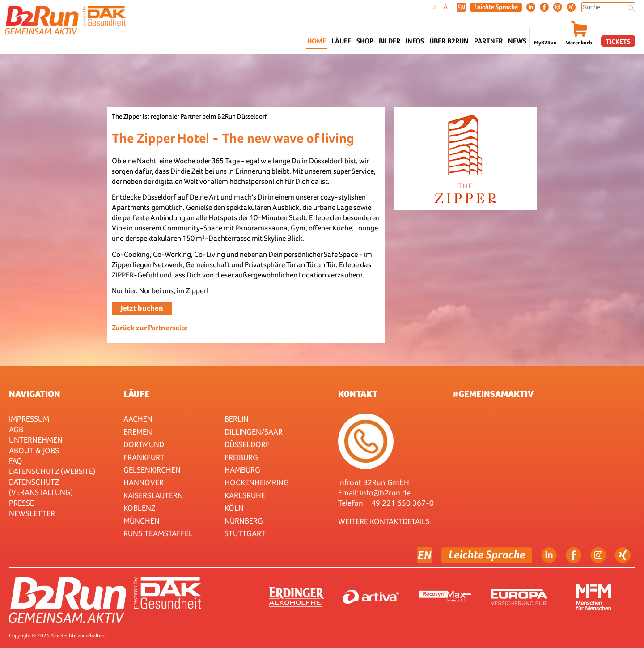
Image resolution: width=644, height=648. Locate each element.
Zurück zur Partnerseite (150, 328)
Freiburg (241, 457)
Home (317, 41)
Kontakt (358, 394)
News (517, 41)
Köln (234, 508)
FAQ (16, 461)
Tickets (618, 41)
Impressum (29, 419)
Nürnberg (244, 521)
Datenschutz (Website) (52, 471)
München (142, 521)
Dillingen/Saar (254, 432)
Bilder (390, 41)
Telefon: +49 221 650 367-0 (386, 503)
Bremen (138, 432)
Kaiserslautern (153, 495)
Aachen (138, 419)
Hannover (144, 482)
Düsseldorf (247, 444)
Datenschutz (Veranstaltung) (41, 487)
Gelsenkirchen (152, 470)
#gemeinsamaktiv (493, 394)
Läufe (136, 394)
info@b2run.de (385, 492)
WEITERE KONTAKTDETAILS (384, 521)
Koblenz (139, 508)
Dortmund (144, 444)
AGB (16, 429)
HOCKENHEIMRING (257, 482)
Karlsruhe (245, 495)
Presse (21, 503)
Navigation (35, 394)
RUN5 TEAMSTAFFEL (158, 533)
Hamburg (242, 470)
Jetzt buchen (142, 308)
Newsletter (32, 513)
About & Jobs (34, 450)
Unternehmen (36, 440)
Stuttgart (245, 533)
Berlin (237, 419)
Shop (365, 41)
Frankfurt (144, 457)
